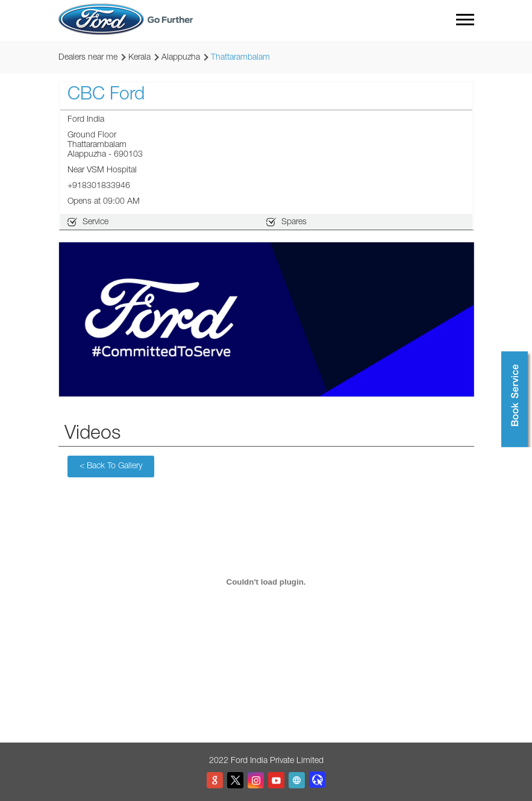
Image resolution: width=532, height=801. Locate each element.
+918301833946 (99, 186)
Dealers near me (88, 58)
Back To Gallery (111, 466)
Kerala (139, 58)
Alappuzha (181, 58)
